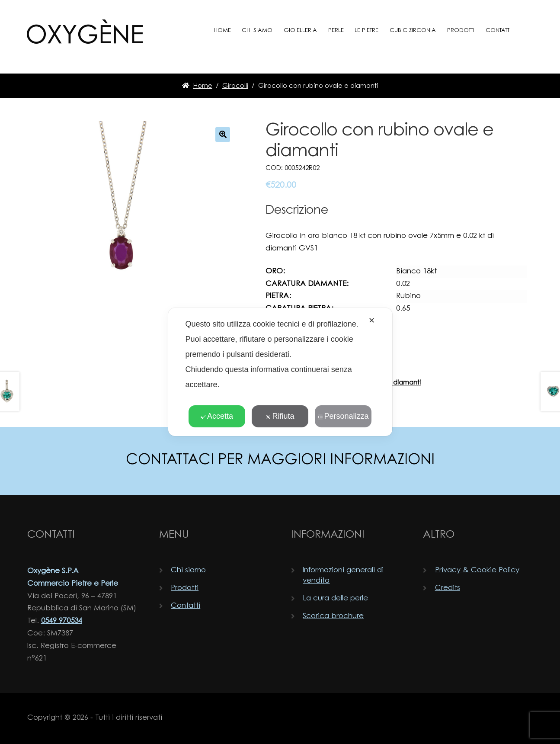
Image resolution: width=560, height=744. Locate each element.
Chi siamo (257, 30)
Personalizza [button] (343, 416)
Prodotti (461, 30)
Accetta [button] (217, 416)
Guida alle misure (296, 371)
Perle (336, 30)
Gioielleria (300, 30)
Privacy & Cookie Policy (477, 570)
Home (222, 30)
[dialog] (280, 372)
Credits (448, 588)
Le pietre (366, 30)
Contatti (498, 30)
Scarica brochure (333, 616)
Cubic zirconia (413, 30)
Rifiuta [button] (280, 416)
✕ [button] (372, 321)
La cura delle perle (335, 598)
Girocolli (235, 86)
